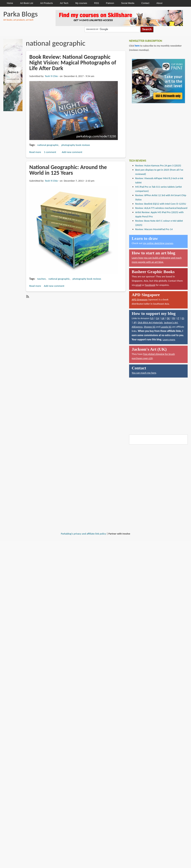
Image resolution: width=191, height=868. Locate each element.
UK (163, 318)
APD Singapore (140, 299)
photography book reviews (76, 145)
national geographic (48, 145)
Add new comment (72, 152)
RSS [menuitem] (97, 3)
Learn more (169, 339)
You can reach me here (144, 373)
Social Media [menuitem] (128, 3)
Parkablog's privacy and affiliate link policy (83, 534)
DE (168, 318)
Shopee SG (150, 327)
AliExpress (137, 327)
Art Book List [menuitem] (27, 3)
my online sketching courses (158, 243)
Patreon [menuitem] (110, 3)
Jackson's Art (171, 322)
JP (135, 322)
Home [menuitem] (10, 3)
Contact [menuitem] (145, 3)
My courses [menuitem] (81, 3)
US (152, 318)
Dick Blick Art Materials (150, 322)
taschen (41, 279)
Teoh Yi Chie (51, 76)
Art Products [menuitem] (47, 3)
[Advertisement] (156, 129)
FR (174, 318)
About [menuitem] (159, 3)
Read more (35, 152)
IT (178, 318)
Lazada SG (166, 327)
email (138, 285)
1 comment (50, 152)
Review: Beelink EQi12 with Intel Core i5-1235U (161, 204)
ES (183, 318)
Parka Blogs (21, 14)
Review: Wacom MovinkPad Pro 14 (154, 229)
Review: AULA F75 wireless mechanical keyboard (161, 208)
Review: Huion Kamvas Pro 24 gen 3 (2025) (158, 165)
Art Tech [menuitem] (64, 3)
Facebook (150, 285)
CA (157, 318)
